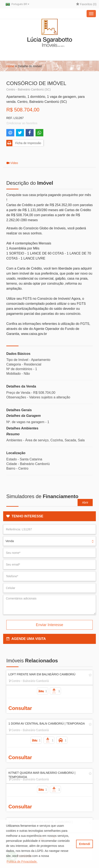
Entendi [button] (85, 844)
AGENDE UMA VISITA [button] (26, 639)
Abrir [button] (85, 502)
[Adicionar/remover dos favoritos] (22, 123)
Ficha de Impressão (24, 143)
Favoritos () (86, 4)
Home (10, 66)
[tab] (49, 516)
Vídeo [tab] (12, 163)
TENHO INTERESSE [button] (25, 516)
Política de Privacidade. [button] (22, 862)
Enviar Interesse (49, 625)
